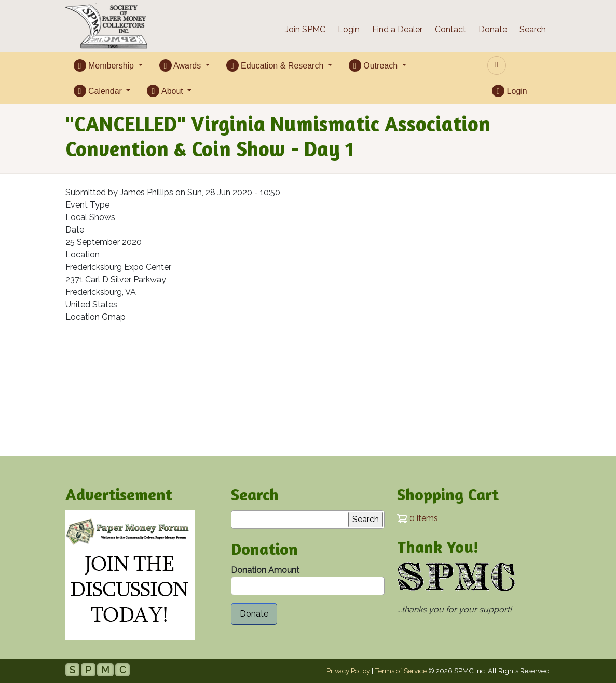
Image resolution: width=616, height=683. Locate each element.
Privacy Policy (348, 671)
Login (349, 29)
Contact (450, 29)
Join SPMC (305, 29)
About (166, 91)
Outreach (374, 65)
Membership (105, 65)
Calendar (99, 91)
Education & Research (276, 65)
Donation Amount (265, 570)
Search (533, 29)
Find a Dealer (397, 29)
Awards (181, 65)
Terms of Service (401, 671)
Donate (493, 29)
